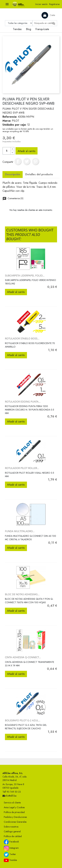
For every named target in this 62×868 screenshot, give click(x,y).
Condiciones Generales (15, 822)
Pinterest (35, 161)
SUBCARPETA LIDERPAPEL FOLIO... (25, 275)
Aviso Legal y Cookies (14, 807)
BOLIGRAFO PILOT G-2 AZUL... (23, 720)
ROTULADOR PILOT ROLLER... (22, 468)
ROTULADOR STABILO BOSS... (22, 338)
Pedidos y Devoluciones (15, 817)
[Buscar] (45, 23)
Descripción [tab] (13, 174)
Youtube (10, 860)
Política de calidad (13, 836)
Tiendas (17, 29)
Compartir (18, 161)
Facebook (11, 842)
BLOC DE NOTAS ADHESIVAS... (22, 594)
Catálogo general (12, 831)
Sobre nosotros (11, 827)
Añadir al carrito (27, 151)
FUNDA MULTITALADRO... (20, 531)
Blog (29, 29)
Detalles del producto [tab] (39, 174)
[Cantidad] (7, 151)
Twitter (10, 855)
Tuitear (27, 161)
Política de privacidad (14, 812)
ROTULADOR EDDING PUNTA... (23, 402)
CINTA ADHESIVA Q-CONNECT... (23, 657)
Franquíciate (42, 29)
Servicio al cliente (12, 803)
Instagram (11, 848)
